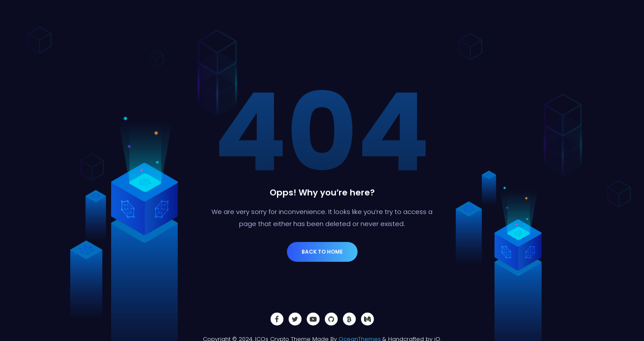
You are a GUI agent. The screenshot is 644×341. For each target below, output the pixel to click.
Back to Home (322, 252)
